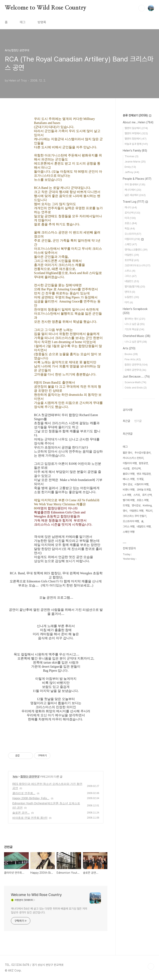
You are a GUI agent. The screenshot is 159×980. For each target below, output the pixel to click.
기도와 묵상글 (134, 329)
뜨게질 (140, 479)
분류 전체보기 (137, 115)
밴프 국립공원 (144, 474)
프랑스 (131, 223)
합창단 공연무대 (30, 777)
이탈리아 (134, 239)
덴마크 (130, 292)
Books (131, 354)
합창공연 (143, 463)
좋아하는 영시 (135, 319)
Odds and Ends (136, 388)
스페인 (131, 244)
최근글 (126, 421)
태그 (23, 22)
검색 (142, 8)
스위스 (130, 271)
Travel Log (135, 202)
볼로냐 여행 (129, 474)
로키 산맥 (147, 495)
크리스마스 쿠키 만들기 (135, 516)
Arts (15, 777)
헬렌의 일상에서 (136, 128)
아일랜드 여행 (136, 511)
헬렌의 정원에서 (136, 139)
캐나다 (131, 207)
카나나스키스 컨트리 (133, 458)
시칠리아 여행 (142, 484)
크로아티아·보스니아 (137, 265)
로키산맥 (132, 213)
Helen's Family (135, 151)
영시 (125, 511)
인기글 (138, 421)
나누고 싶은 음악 (136, 342)
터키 (129, 302)
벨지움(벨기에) (135, 287)
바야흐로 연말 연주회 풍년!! (30, 818)
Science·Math (135, 382)
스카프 (137, 495)
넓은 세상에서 (135, 195)
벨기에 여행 (129, 500)
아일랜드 (132, 255)
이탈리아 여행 (130, 463)
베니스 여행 (129, 479)
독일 (130, 229)
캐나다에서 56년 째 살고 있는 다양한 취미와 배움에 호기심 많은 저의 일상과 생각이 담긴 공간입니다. (49, 911)
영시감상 (136, 505)
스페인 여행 (129, 532)
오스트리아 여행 (131, 521)
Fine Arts (133, 359)
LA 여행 (127, 495)
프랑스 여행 (143, 500)
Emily (130, 167)
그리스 (131, 276)
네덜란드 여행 (144, 527)
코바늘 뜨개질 (144, 490)
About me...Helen (138, 122)
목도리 (149, 511)
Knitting (147, 505)
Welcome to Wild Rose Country (46, 8)
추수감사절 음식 (143, 453)
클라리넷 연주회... (24, 793)
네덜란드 (132, 281)
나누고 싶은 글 (135, 324)
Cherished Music (137, 336)
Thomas (131, 156)
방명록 (42, 22)
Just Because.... (136, 377)
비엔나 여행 (129, 490)
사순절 (126, 468)
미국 (130, 218)
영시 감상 (128, 484)
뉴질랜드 (132, 297)
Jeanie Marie (135, 162)
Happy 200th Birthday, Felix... (31, 798)
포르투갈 (132, 260)
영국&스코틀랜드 (136, 250)
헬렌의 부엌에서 (136, 133)
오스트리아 (133, 234)
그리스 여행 (129, 527)
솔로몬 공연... (21, 813)
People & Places (137, 179)
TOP (151, 966)
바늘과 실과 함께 (136, 144)
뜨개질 (126, 505)
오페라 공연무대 (135, 370)
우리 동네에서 (135, 184)
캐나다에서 (133, 190)
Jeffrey (132, 172)
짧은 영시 (128, 453)
